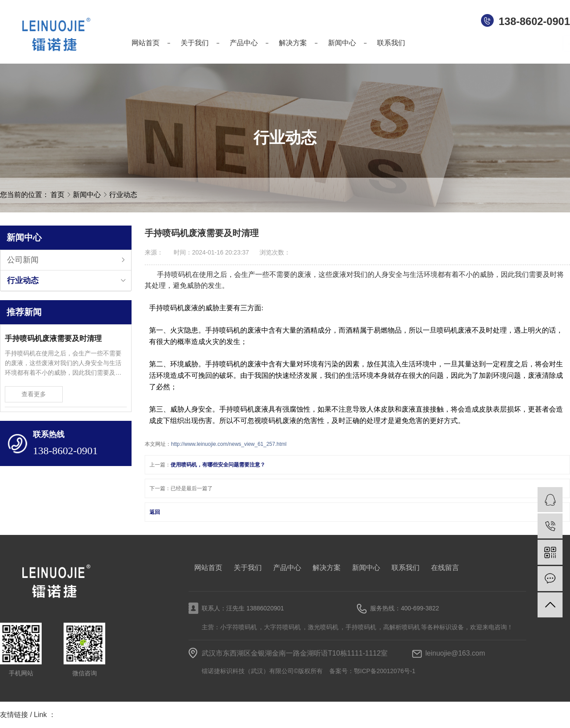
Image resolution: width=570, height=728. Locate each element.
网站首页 (208, 568)
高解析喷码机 (402, 627)
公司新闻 (23, 260)
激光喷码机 (323, 627)
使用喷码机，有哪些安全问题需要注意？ (218, 465)
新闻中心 (88, 195)
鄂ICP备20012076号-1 (385, 671)
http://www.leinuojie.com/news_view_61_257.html (229, 444)
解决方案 (327, 568)
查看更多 (34, 394)
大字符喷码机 (282, 627)
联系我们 (406, 568)
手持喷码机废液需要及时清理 (53, 339)
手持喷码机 (361, 627)
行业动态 (123, 195)
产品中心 (287, 568)
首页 (57, 195)
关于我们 (248, 568)
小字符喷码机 (239, 627)
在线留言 (445, 568)
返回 (155, 512)
